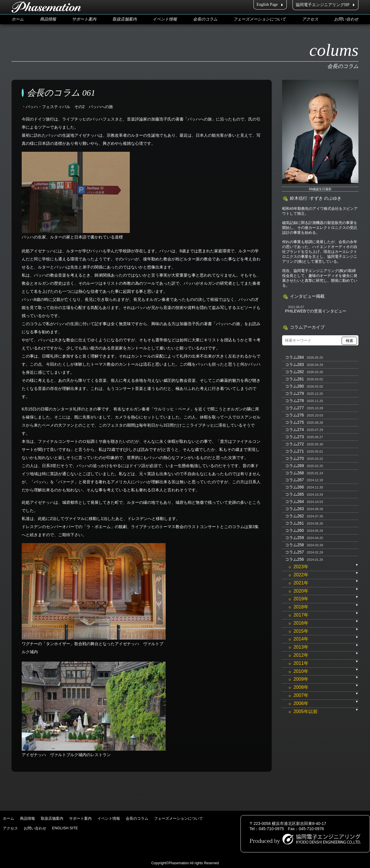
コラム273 (294, 437)
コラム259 (294, 538)
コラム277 (294, 408)
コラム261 (294, 523)
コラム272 (294, 444)
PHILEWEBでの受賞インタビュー (316, 311)
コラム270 (294, 458)
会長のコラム (205, 19)
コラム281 (294, 379)
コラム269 (294, 466)
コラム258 (294, 545)
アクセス (310, 19)
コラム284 (294, 357)
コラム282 (294, 372)
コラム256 (294, 559)
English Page (267, 4)
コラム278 (294, 401)
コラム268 (294, 473)
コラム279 (294, 393)
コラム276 (294, 415)
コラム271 (294, 451)
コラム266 (294, 487)
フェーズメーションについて (260, 19)
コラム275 (294, 422)
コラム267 (294, 480)
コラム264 (294, 501)
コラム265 (294, 494)
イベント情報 (165, 19)
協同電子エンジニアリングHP (323, 5)
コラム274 (294, 430)
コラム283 (294, 364)
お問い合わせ (346, 19)
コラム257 (294, 552)
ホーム (18, 19)
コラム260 (294, 530)
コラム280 (294, 386)
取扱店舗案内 (125, 19)
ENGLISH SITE (65, 828)
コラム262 (294, 516)
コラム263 (294, 509)
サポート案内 (84, 19)
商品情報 (48, 19)
